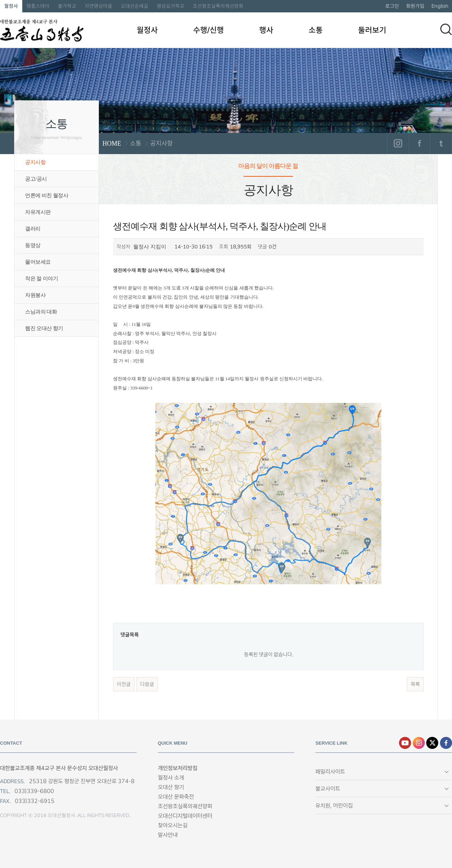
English (440, 6)
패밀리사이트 (330, 772)
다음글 (147, 684)
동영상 (33, 245)
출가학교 (67, 6)
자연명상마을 (99, 6)
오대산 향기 (171, 787)
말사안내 (168, 835)
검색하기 (446, 29)
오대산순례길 (135, 6)
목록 (415, 684)
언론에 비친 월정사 (47, 195)
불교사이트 (328, 789)
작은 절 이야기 (41, 278)
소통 (316, 30)
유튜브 (405, 743)
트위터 (441, 143)
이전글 (124, 684)
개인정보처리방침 (178, 768)
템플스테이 (38, 6)
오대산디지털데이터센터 (185, 816)
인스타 (419, 743)
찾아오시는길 (173, 825)
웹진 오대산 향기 (44, 328)
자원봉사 (35, 295)
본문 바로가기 (0, 0)
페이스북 (419, 143)
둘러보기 (372, 30)
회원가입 (415, 6)
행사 (266, 30)
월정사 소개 (171, 778)
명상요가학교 (171, 6)
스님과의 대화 (41, 312)
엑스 (432, 743)
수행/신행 (209, 30)
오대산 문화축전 (176, 797)
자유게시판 (38, 212)
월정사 (11, 6)
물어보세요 (38, 262)
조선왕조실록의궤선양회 (218, 6)
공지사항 (35, 162)
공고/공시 (36, 179)
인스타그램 (398, 143)
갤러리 (33, 229)
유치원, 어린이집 (334, 806)
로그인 (392, 6)
